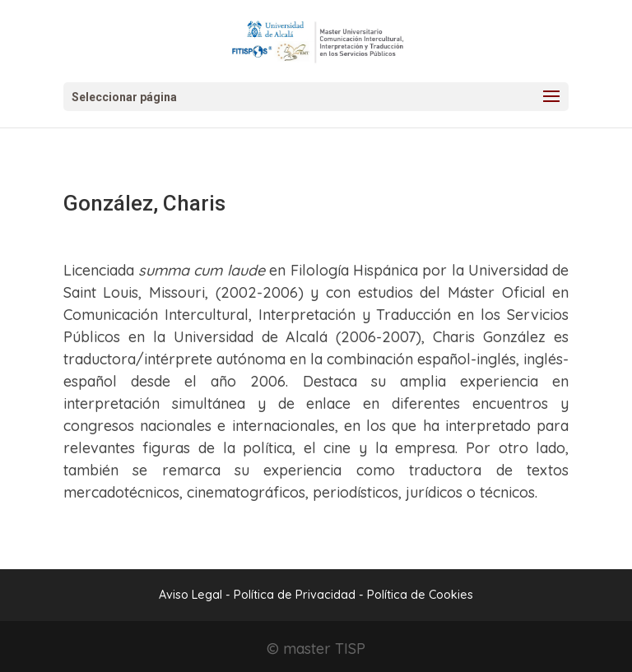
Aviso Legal (191, 595)
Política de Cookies (420, 595)
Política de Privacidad (296, 595)
